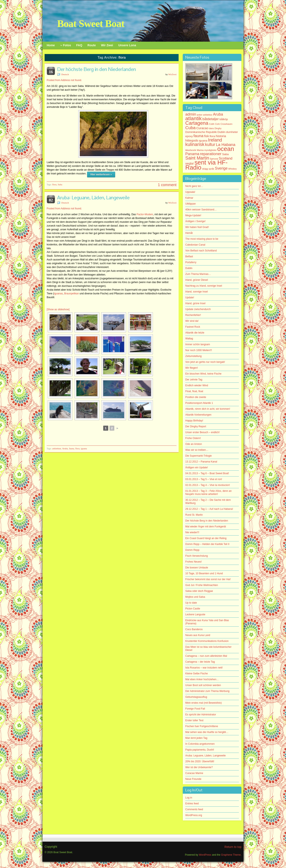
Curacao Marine (194, 773)
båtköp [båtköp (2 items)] (224, 119)
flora (54, 184)
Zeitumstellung (193, 356)
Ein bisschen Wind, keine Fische (203, 374)
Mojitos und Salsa (195, 597)
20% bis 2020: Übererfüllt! (200, 761)
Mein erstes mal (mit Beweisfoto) (204, 703)
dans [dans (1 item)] (211, 128)
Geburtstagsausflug (196, 697)
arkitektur (57, 448)
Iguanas (58, 294)
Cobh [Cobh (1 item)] (212, 124)
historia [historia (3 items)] (221, 136)
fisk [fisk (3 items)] (207, 136)
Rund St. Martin (194, 515)
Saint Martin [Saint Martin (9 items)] (197, 158)
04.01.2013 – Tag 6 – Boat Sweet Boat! (207, 473)
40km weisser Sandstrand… (201, 210)
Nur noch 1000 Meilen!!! (199, 350)
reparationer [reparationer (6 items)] (211, 154)
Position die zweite (196, 397)
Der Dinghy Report (196, 426)
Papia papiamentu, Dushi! (200, 750)
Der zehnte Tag (194, 380)
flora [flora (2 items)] (212, 136)
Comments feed (194, 809)
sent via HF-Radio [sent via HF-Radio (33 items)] (206, 165)
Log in (189, 798)
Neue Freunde (193, 779)
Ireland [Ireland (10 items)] (215, 140)
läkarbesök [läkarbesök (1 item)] (191, 150)
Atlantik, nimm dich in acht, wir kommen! (208, 409)
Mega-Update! (193, 215)
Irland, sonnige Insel (196, 292)
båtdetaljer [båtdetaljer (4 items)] (211, 119)
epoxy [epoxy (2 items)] (189, 136)
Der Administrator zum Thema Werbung (207, 691)
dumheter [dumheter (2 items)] (232, 132)
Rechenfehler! (193, 315)
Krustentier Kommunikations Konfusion (207, 641)
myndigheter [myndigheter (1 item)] (211, 150)
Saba (60, 184)
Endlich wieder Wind (197, 385)
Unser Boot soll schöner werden (203, 685)
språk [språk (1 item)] (211, 169)
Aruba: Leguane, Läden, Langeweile (93, 198)
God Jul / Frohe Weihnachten (202, 585)
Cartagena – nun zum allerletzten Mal (206, 656)
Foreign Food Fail (195, 709)
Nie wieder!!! (192, 532)
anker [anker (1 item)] (200, 115)
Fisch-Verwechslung (196, 556)
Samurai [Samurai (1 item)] (214, 159)
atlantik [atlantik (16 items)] (193, 118)
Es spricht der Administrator (201, 715)
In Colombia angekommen (200, 744)
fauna (72, 448)
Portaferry (191, 262)
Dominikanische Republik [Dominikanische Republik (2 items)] (201, 132)
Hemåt (189, 233)
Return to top (233, 847)
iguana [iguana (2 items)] (203, 141)
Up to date (191, 603)
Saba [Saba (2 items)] (225, 154)
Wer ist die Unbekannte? (199, 767)
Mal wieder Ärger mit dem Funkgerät (206, 527)
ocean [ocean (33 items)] (226, 149)
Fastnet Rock (193, 327)
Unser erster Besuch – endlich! (202, 432)
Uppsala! (190, 192)
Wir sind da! (192, 321)
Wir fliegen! (192, 368)
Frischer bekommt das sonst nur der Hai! (208, 579)
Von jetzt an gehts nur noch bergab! (205, 362)
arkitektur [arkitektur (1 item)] (208, 115)
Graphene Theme (231, 855)
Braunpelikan (72, 294)
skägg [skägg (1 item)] (205, 169)
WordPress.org (194, 815)
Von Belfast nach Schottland (201, 251)
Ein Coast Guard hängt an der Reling (206, 538)
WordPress (205, 855)
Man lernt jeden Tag (196, 738)
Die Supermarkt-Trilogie (198, 456)
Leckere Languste (195, 614)
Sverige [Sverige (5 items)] (221, 168)
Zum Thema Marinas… (198, 274)
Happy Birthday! (194, 421)
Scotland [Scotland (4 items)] (226, 158)
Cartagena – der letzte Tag (200, 662)
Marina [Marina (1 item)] (200, 150)
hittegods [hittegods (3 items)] (192, 140)
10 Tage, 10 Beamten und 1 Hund (204, 573)
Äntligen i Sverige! (195, 221)
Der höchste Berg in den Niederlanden (97, 69)
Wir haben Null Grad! (197, 227)
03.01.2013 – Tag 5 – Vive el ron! (204, 479)
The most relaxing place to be (202, 239)
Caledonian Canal (195, 245)
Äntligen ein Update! (197, 467)
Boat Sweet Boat (91, 24)
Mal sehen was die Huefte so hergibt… (207, 732)
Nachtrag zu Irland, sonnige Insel (204, 286)
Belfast (189, 256)
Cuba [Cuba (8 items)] (190, 128)
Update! (190, 297)
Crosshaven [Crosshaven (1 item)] (226, 124)
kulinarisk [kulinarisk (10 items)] (195, 144)
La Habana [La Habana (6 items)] (226, 145)
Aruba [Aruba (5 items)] (218, 114)
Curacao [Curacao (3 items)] (202, 128)
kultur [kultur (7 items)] (210, 144)
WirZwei (172, 74)
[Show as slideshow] (58, 309)
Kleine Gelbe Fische (196, 674)
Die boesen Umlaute (197, 568)
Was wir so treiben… (197, 450)
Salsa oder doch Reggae (199, 591)
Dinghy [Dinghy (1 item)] (218, 128)
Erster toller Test (194, 720)
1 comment (167, 185)
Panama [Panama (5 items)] (192, 154)
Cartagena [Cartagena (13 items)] (197, 123)
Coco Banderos (194, 629)
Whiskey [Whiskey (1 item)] (232, 169)
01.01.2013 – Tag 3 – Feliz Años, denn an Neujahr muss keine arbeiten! (208, 493)
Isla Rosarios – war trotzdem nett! (204, 668)
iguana (84, 448)
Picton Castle (193, 609)
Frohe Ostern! (193, 438)
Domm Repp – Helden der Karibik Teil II (207, 544)
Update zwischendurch (198, 309)
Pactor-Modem (145, 214)
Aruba (65, 448)
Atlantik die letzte (195, 333)
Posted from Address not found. (64, 80)
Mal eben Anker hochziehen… (202, 679)
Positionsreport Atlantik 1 (199, 403)
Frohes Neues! (194, 562)
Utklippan (191, 204)
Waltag (189, 339)
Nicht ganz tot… (194, 186)
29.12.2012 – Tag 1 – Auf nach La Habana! (209, 509)
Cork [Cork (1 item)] (217, 124)
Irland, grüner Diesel (197, 280)
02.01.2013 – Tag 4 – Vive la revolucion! (208, 485)
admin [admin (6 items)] (191, 114)
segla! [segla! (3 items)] (190, 163)
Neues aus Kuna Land (198, 635)
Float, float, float (194, 391)
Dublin (189, 268)
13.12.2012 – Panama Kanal (201, 462)
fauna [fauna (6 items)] (198, 136)
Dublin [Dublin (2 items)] (222, 132)
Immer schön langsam (198, 344)
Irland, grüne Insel (195, 303)
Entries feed (192, 804)
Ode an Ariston (194, 444)
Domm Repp (192, 550)
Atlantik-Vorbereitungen (198, 415)
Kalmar (189, 198)
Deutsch (65, 74)
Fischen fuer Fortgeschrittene (202, 726)
